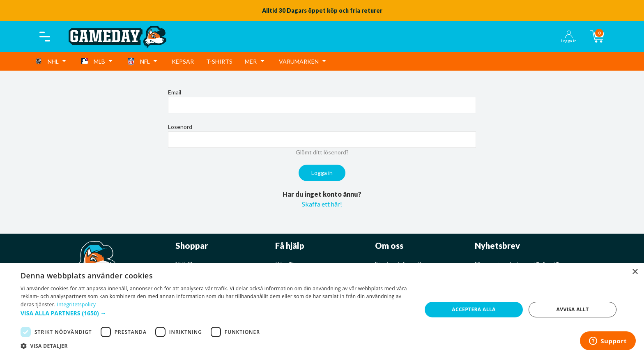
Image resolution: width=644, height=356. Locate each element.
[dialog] (322, 310)
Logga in (322, 173)
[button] (215, 313)
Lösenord (180, 127)
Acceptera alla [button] (474, 309)
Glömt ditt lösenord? (322, 152)
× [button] (635, 272)
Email (175, 92)
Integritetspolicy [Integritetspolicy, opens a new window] (77, 304)
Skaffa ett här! (322, 204)
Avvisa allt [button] (573, 309)
